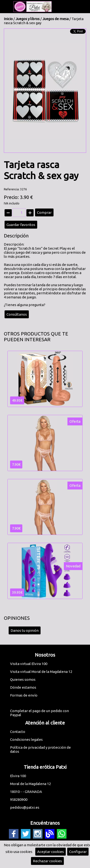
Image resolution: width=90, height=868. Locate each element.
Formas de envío (24, 695)
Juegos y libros (28, 19)
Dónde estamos (23, 687)
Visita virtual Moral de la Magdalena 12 (41, 672)
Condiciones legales (26, 739)
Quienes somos (23, 679)
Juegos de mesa (56, 19)
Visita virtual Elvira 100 (29, 664)
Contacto (18, 732)
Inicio (8, 19)
